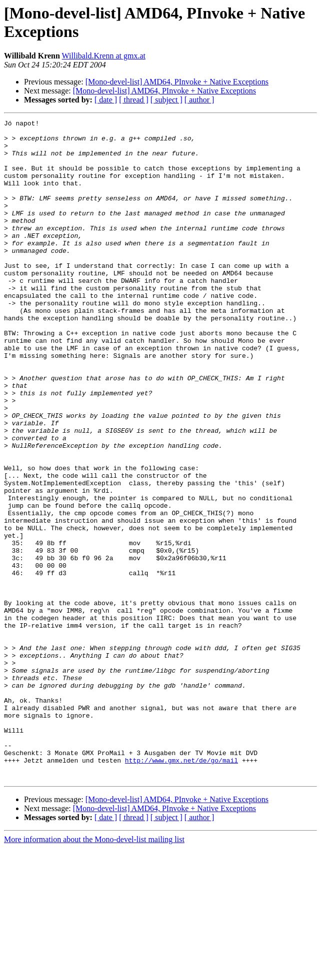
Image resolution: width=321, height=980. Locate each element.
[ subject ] (166, 100)
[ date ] (106, 100)
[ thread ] (134, 100)
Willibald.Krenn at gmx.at (104, 56)
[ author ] (199, 100)
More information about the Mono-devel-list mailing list (94, 971)
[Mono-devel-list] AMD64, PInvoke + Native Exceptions (177, 82)
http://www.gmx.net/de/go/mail (181, 889)
